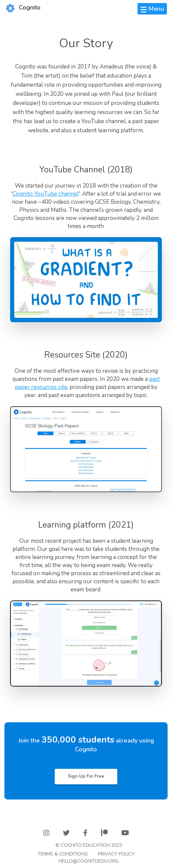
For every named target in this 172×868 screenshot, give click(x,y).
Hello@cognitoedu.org (89, 861)
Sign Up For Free (86, 776)
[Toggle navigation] (152, 9)
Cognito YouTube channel (45, 194)
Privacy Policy (116, 854)
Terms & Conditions (63, 854)
